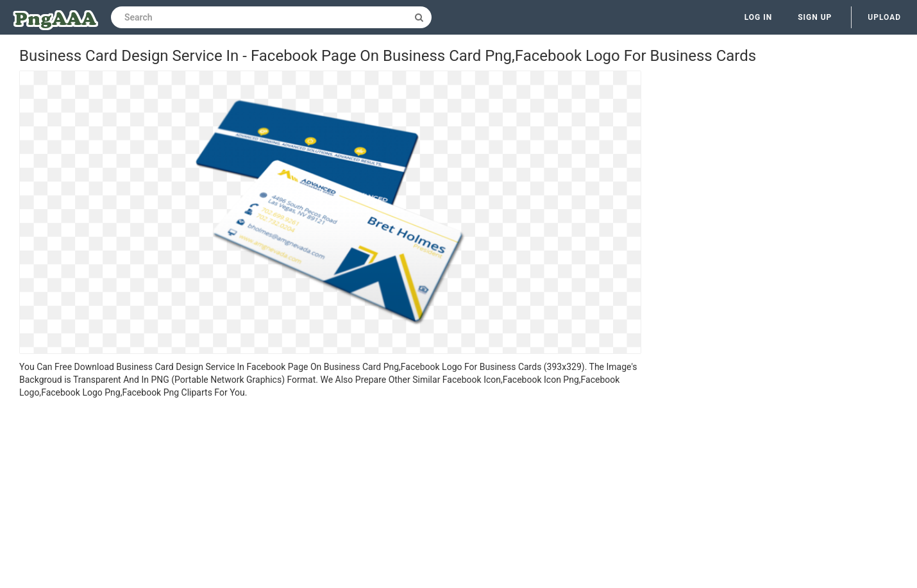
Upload (884, 17)
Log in (759, 17)
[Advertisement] (330, 495)
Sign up (815, 17)
